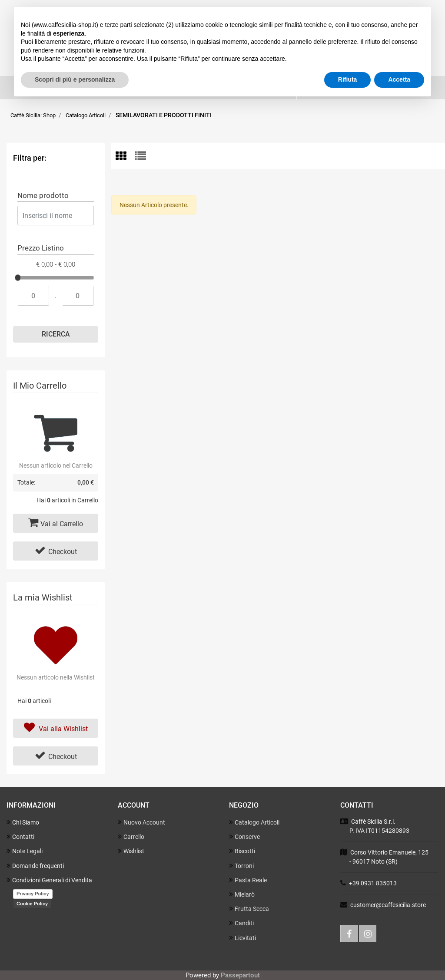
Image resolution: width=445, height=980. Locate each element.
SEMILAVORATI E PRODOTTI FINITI (164, 115)
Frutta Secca (249, 909)
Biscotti (242, 851)
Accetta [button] (399, 79)
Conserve (244, 836)
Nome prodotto (43, 195)
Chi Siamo (23, 822)
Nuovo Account (141, 822)
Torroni (241, 866)
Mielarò (242, 894)
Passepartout (240, 975)
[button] (56, 334)
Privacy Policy (33, 894)
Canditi (241, 923)
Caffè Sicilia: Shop (33, 115)
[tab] (125, 157)
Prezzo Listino (41, 248)
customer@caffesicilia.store (388, 905)
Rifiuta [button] (348, 79)
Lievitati (242, 938)
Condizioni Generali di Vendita (49, 880)
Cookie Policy (32, 904)
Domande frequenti (35, 866)
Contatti (20, 836)
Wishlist (131, 851)
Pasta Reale (248, 880)
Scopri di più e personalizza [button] (75, 79)
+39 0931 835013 (373, 883)
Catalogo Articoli (86, 115)
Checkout (56, 550)
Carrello (131, 836)
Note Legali (25, 851)
